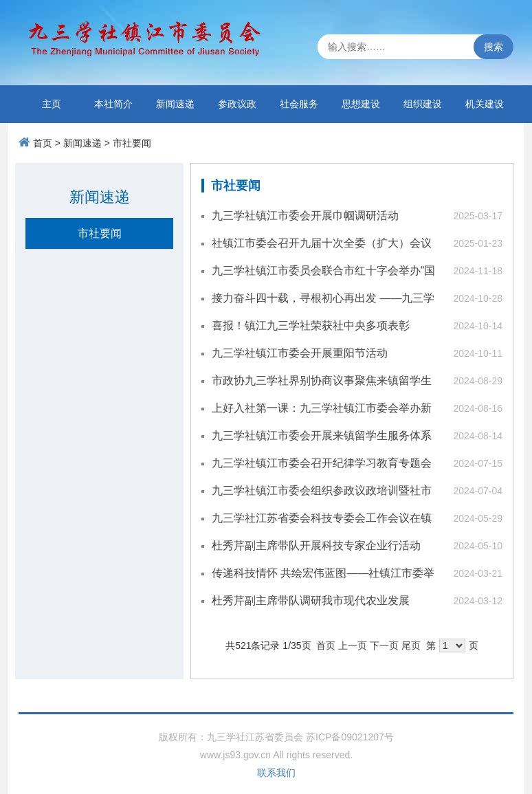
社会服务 (299, 104)
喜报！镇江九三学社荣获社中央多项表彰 (311, 326)
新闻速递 (175, 104)
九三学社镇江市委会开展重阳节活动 (300, 353)
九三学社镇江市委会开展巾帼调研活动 (305, 216)
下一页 (384, 646)
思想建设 (361, 104)
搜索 (494, 47)
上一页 (353, 646)
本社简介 (113, 104)
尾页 (411, 646)
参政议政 (237, 104)
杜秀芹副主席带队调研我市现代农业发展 (311, 600)
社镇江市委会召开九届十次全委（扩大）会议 (322, 243)
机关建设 (485, 104)
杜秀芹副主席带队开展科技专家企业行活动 (316, 545)
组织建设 (423, 104)
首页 (43, 143)
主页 (52, 104)
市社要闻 (132, 143)
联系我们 (276, 773)
